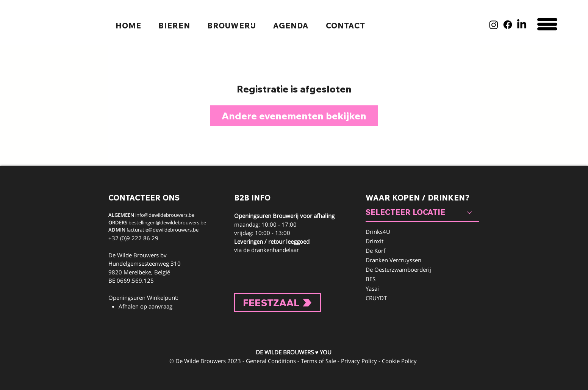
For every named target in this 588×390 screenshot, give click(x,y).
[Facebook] (508, 25)
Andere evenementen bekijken (294, 116)
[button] (547, 24)
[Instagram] (494, 25)
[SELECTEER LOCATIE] (422, 213)
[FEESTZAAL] (277, 302)
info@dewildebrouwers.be (165, 215)
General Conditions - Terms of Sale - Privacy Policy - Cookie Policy (331, 361)
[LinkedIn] (522, 25)
